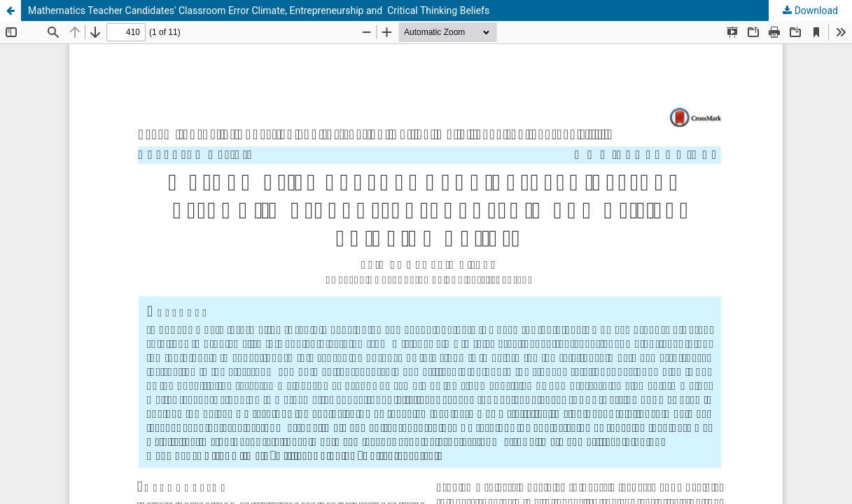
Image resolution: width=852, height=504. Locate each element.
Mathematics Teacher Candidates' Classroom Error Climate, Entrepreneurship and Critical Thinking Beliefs (259, 10)
